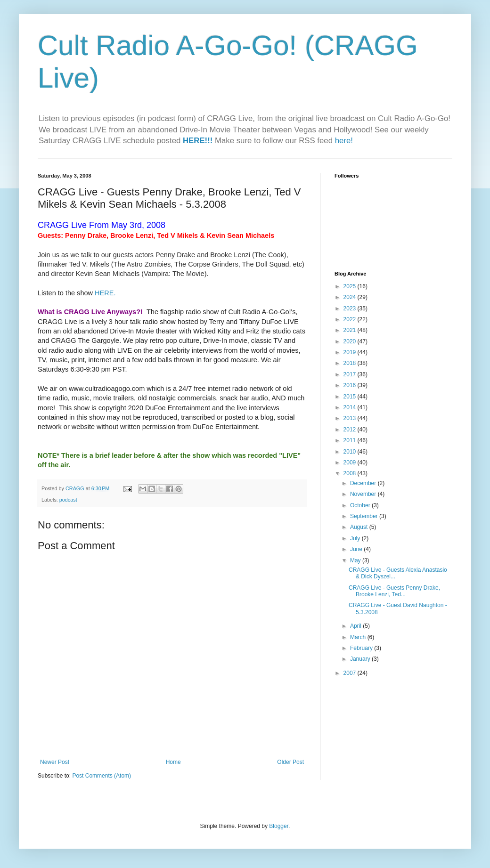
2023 (351, 308)
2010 (351, 452)
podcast (68, 500)
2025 (351, 286)
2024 (351, 297)
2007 (351, 673)
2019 (351, 352)
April (356, 626)
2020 (351, 341)
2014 (351, 407)
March (359, 637)
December (364, 483)
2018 (351, 363)
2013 (351, 418)
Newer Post (55, 762)
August (360, 527)
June (357, 549)
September (365, 516)
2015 (351, 397)
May (356, 560)
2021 (351, 330)
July (356, 538)
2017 (351, 374)
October (361, 505)
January (361, 659)
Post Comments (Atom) (102, 776)
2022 (351, 319)
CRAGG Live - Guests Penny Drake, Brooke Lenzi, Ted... (394, 591)
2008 (351, 473)
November (364, 494)
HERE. (105, 293)
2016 (351, 385)
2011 (351, 440)
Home (173, 762)
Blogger (279, 826)
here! (344, 141)
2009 (351, 462)
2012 (351, 430)
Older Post (290, 762)
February (362, 648)
